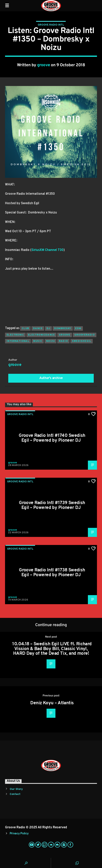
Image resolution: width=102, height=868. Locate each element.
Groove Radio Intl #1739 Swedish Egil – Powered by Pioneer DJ (52, 505)
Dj (48, 328)
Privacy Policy (19, 834)
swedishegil (82, 341)
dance (38, 328)
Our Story (16, 789)
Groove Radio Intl (51, 25)
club (25, 328)
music (38, 341)
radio (63, 341)
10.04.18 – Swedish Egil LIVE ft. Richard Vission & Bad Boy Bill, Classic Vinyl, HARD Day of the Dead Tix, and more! (52, 649)
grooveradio (85, 335)
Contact (15, 794)
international (18, 341)
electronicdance (41, 335)
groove (44, 65)
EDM (78, 328)
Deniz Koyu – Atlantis (52, 703)
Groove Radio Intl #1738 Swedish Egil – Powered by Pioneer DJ (52, 573)
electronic (15, 335)
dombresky (63, 328)
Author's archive (51, 378)
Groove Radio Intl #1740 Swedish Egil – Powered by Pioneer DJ (52, 438)
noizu (50, 341)
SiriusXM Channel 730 (47, 250)
